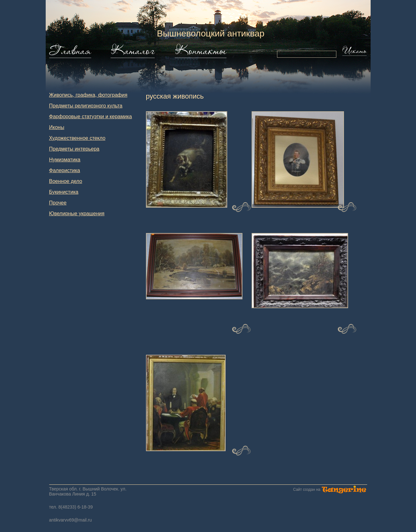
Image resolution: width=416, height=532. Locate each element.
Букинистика (64, 192)
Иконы (57, 127)
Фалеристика (65, 170)
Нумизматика (65, 160)
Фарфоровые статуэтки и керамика (91, 117)
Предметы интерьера (74, 149)
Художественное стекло (77, 138)
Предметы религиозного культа (86, 106)
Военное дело (66, 181)
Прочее (58, 203)
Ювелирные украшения (77, 214)
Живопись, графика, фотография (88, 95)
